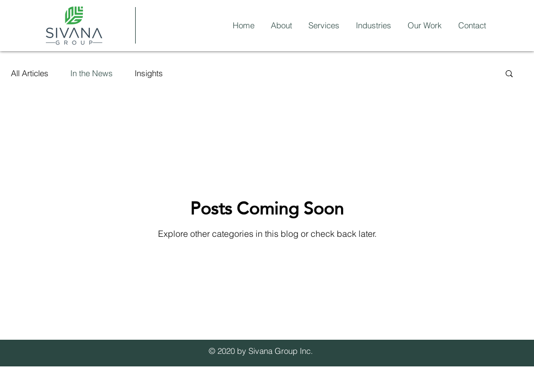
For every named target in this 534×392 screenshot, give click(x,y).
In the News (92, 73)
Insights (149, 73)
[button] (509, 74)
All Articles (30, 73)
